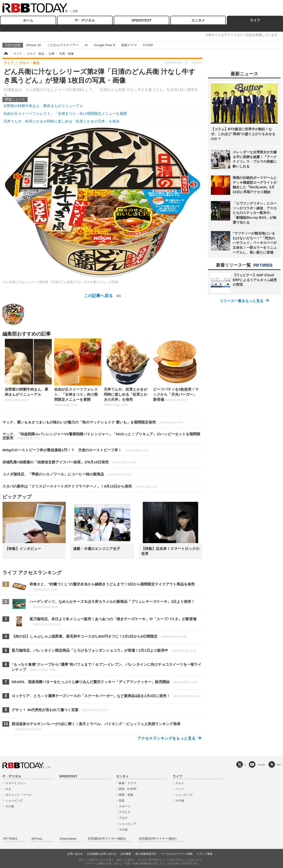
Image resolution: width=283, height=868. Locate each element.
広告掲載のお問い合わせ (102, 854)
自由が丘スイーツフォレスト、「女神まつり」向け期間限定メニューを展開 (65, 113)
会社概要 (126, 854)
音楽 (122, 801)
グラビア (125, 812)
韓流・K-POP (128, 789)
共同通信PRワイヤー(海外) (157, 839)
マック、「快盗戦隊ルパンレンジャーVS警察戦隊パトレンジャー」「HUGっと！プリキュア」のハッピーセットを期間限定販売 (101, 436)
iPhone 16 (34, 45)
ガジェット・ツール (18, 795)
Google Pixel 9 (104, 45)
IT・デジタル (85, 20)
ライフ (255, 20)
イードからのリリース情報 (177, 854)
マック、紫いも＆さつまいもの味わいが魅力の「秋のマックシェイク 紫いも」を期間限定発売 (93, 422)
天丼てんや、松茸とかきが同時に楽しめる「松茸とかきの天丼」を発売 (61, 121)
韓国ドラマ (129, 45)
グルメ (180, 783)
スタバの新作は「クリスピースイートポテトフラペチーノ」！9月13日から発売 (80, 486)
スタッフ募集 (205, 854)
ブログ (123, 818)
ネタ (8, 789)
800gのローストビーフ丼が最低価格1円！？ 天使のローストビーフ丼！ (76, 450)
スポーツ (125, 806)
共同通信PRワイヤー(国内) (107, 839)
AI (86, 45)
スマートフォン (15, 783)
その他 (10, 806)
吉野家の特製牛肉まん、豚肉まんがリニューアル (43, 106)
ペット (180, 789)
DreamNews (68, 839)
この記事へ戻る (102, 296)
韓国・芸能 (126, 795)
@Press (37, 839)
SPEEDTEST (141, 20)
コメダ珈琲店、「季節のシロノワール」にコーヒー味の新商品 (67, 474)
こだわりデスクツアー (63, 45)
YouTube (261, 765)
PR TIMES (10, 839)
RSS (279, 765)
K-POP (148, 45)
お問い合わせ (75, 854)
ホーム (28, 20)
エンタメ (198, 20)
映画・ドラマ (127, 783)
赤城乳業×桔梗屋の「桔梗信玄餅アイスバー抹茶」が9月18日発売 (69, 462)
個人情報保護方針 (146, 854)
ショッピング (14, 801)
